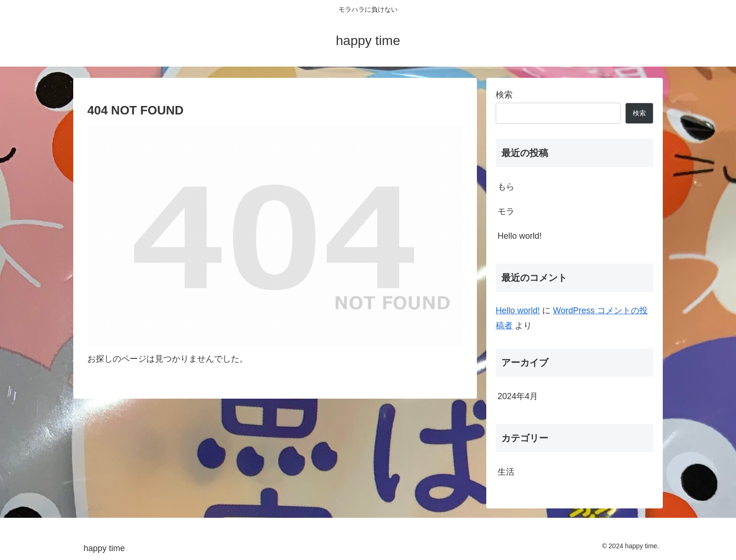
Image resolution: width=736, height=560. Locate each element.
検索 (504, 95)
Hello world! (520, 236)
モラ (506, 212)
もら (506, 187)
